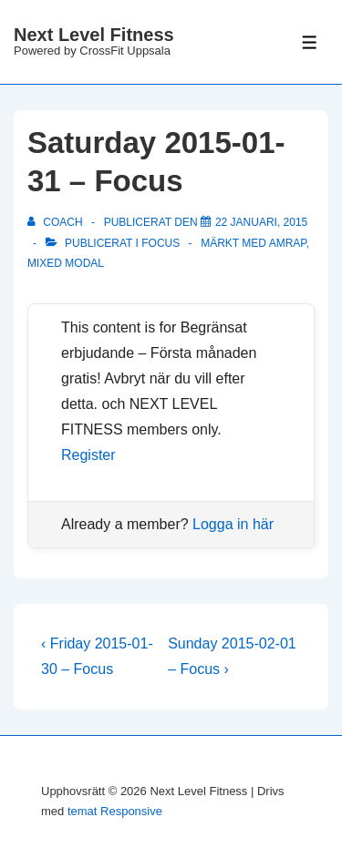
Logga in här (233, 524)
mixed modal (66, 263)
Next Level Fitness (94, 35)
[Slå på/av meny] (310, 42)
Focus (161, 243)
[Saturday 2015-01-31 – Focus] (261, 222)
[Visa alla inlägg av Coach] (57, 222)
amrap (288, 243)
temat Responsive (115, 811)
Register (88, 455)
